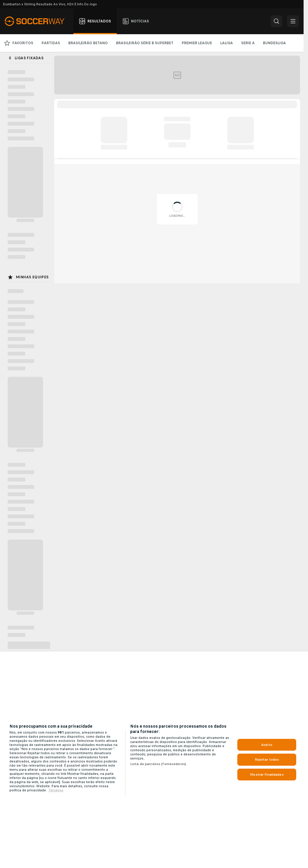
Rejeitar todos (267, 759)
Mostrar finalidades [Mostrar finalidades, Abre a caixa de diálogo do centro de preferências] (267, 775)
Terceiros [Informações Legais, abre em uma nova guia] (56, 790)
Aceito (267, 745)
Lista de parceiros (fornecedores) (158, 764)
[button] (276, 21)
